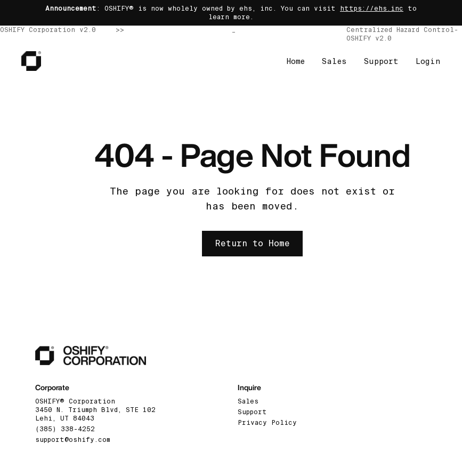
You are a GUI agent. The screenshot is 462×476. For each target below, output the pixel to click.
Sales (334, 61)
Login (428, 61)
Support (381, 61)
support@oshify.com (73, 440)
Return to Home (252, 243)
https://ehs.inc (372, 9)
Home (296, 61)
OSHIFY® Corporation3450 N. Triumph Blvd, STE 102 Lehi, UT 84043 (95, 410)
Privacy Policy (267, 423)
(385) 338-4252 (65, 429)
